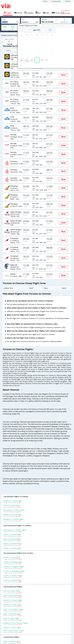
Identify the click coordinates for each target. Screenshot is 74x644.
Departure (44, 20)
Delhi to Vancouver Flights (13, 596)
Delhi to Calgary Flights (11, 618)
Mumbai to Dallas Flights (12, 628)
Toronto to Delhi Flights (12, 557)
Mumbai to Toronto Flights (13, 600)
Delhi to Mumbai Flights (12, 641)
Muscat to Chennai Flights (12, 544)
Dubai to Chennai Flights (12, 539)
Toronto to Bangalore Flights (14, 567)
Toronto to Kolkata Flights (13, 580)
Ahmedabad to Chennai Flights (14, 510)
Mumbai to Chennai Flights (13, 501)
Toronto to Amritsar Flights (13, 576)
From (4, 20)
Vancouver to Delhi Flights (13, 605)
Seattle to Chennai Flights (12, 548)
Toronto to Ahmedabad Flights (14, 571)
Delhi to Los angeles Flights (13, 609)
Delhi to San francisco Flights (14, 631)
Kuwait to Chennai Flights (12, 534)
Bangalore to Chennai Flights (13, 519)
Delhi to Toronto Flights (12, 591)
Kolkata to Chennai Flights (13, 515)
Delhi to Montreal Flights (12, 614)
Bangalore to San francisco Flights (16, 623)
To (23, 20)
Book (63, 75)
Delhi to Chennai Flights (12, 505)
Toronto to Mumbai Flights (13, 562)
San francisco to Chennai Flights (15, 530)
